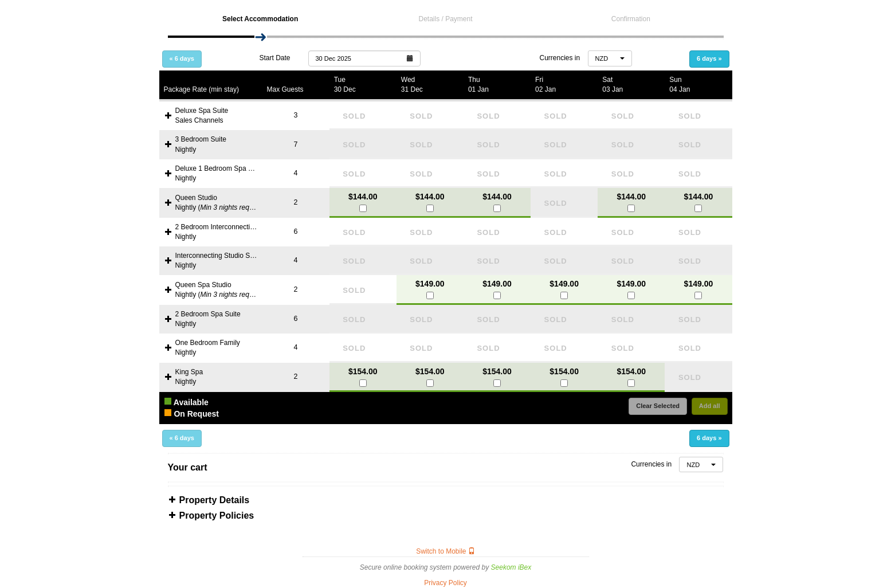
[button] (365, 58)
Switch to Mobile (445, 551)
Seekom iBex (511, 567)
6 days (709, 58)
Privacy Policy (445, 583)
